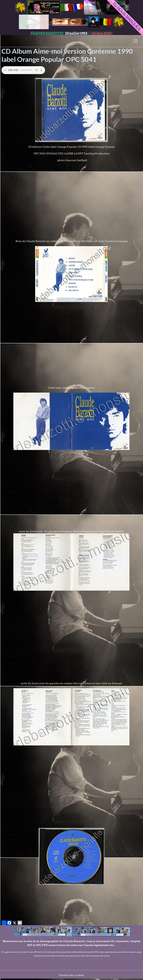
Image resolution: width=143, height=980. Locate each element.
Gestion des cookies (71, 975)
